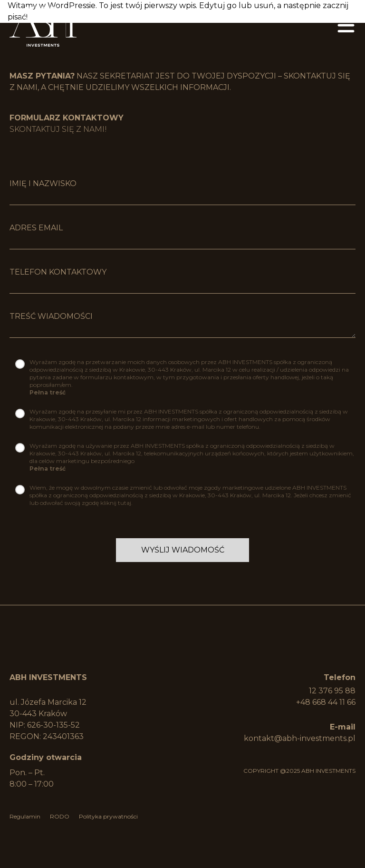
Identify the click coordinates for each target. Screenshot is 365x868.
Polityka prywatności (108, 816)
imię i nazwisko (43, 183)
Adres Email (36, 228)
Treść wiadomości (51, 316)
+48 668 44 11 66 (326, 702)
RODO (60, 816)
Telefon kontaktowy (58, 272)
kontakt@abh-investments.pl (300, 738)
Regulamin (25, 816)
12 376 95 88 (332, 691)
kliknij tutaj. (116, 503)
